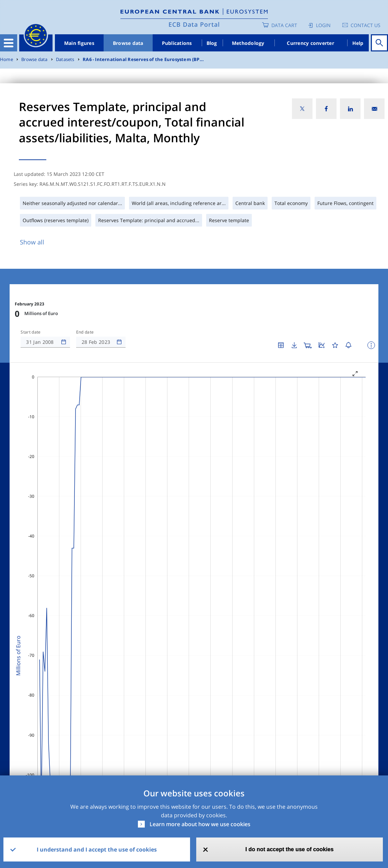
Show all (32, 242)
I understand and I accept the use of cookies (97, 849)
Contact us (366, 25)
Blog (212, 43)
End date (85, 332)
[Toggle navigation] (9, 43)
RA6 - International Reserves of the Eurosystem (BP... (143, 59)
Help (358, 43)
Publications (177, 43)
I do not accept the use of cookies (289, 849)
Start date (31, 332)
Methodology (248, 43)
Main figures (79, 43)
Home (7, 59)
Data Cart (284, 25)
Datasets (65, 59)
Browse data (128, 43)
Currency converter (310, 43)
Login (323, 25)
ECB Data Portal (194, 24)
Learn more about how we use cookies (200, 824)
